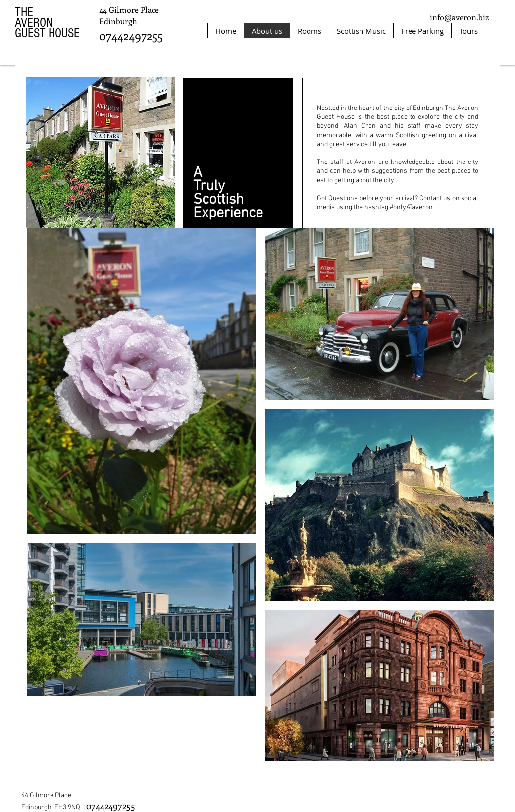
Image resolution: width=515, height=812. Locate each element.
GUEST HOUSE (47, 33)
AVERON (34, 23)
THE (24, 12)
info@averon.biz (460, 17)
